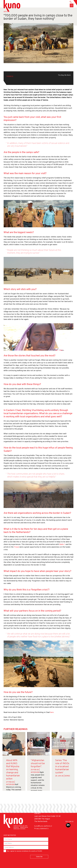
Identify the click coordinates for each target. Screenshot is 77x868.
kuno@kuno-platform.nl (43, 826)
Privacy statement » (41, 829)
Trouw (16, 547)
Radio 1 (62, 544)
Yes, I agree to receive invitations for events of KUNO (23, 851)
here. (52, 712)
